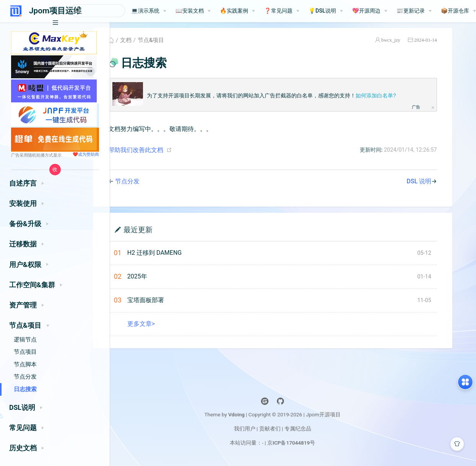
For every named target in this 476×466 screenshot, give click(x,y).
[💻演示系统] (172, 11)
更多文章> (163, 327)
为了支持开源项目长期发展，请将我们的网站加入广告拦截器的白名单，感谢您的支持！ (294, 99)
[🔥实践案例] (260, 11)
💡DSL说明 (345, 11)
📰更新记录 (434, 11)
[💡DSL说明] (349, 11)
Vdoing (257, 418)
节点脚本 (25, 364)
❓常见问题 (301, 11)
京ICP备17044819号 (312, 446)
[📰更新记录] (437, 11)
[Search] (109, 11)
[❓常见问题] (305, 11)
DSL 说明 (438, 185)
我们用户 (265, 432)
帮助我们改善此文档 (158, 153)
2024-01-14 (444, 43)
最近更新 (160, 233)
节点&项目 (173, 44)
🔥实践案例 (257, 11)
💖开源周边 (389, 11)
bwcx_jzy (410, 43)
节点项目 (25, 352)
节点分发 (25, 377)
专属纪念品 (318, 432)
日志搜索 (25, 389)
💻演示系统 (168, 11)
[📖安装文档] (216, 11)
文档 (148, 44)
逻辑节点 (25, 340)
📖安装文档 (213, 11)
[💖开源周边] (393, 11)
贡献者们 (291, 432)
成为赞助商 (89, 154)
